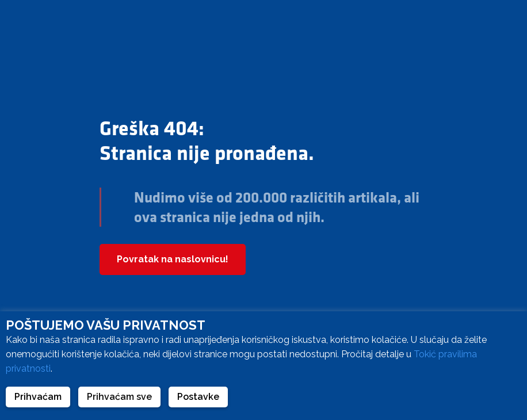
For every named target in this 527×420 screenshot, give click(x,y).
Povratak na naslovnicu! (173, 259)
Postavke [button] (198, 397)
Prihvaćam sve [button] (119, 397)
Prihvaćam (38, 397)
